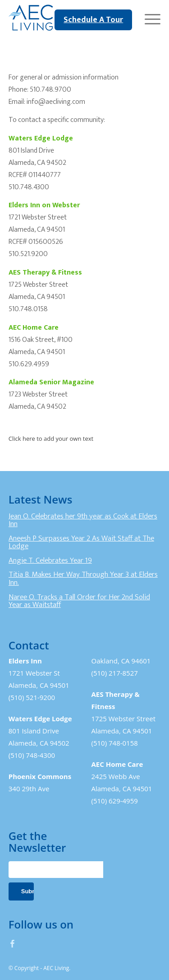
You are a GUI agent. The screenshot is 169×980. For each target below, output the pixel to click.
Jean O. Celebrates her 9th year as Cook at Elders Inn (83, 520)
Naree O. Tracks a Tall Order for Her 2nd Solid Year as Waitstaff (79, 601)
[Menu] (148, 18)
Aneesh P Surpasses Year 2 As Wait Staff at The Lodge (81, 542)
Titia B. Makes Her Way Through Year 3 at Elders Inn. (83, 579)
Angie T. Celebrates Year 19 (50, 560)
